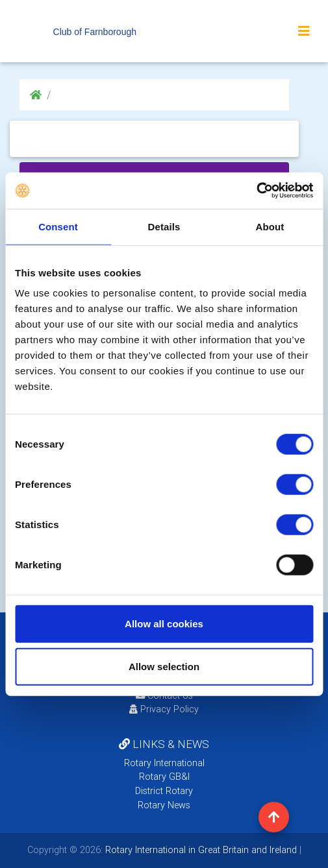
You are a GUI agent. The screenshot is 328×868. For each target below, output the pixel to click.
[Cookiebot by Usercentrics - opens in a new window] (256, 191)
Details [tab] (164, 226)
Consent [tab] (58, 226)
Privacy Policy (164, 709)
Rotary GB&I (164, 777)
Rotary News (164, 805)
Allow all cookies (164, 624)
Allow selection (164, 666)
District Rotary (164, 791)
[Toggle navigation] (304, 31)
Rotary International (164, 763)
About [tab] (270, 226)
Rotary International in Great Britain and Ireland (200, 850)
